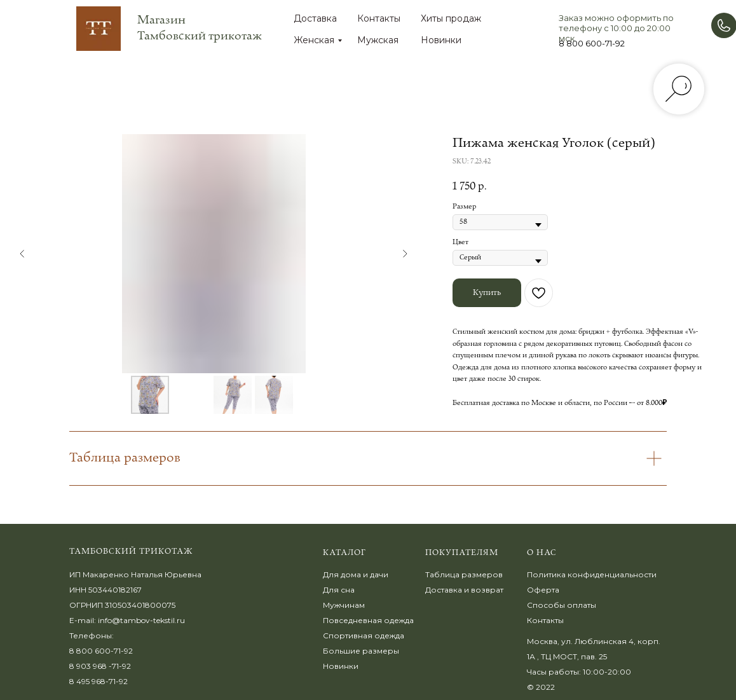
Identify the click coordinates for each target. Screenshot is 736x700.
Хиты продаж (451, 18)
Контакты (379, 18)
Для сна (339, 590)
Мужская (378, 40)
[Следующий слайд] (405, 254)
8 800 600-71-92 (592, 43)
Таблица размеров (464, 574)
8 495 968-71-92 (99, 681)
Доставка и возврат (464, 590)
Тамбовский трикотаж (131, 552)
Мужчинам (344, 605)
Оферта (543, 590)
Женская (314, 40)
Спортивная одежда (364, 635)
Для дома (342, 574)
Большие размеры (361, 651)
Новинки (441, 40)
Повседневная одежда (368, 620)
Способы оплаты (562, 605)
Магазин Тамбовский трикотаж (200, 28)
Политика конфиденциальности (592, 574)
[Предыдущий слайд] (22, 254)
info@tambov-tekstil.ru (141, 620)
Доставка (315, 18)
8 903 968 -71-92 (100, 666)
